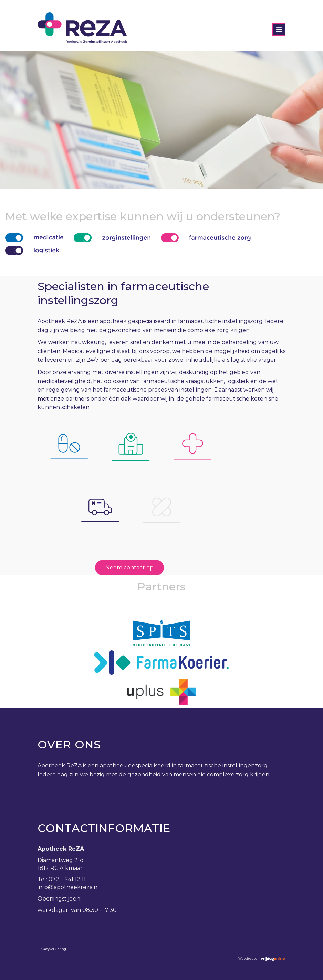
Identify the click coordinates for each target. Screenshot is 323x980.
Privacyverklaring (52, 949)
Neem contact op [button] (129, 568)
